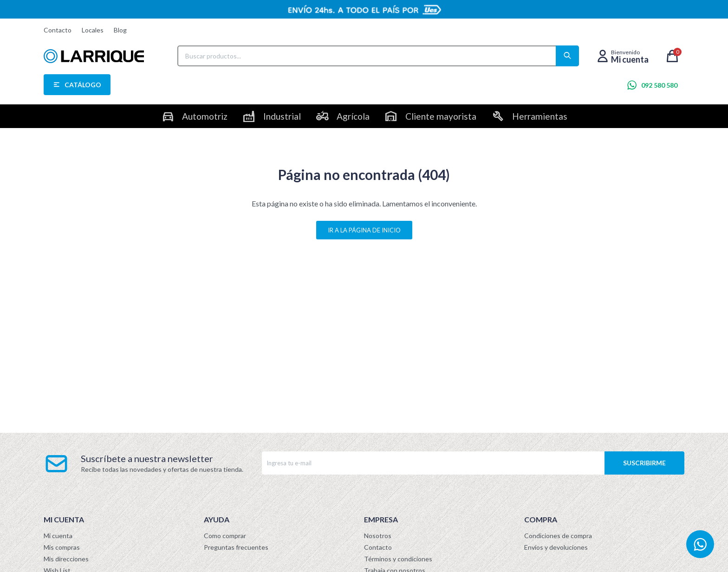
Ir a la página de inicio (364, 230)
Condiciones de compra (558, 536)
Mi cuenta (58, 536)
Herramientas (540, 116)
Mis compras (62, 547)
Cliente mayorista (441, 116)
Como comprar (225, 536)
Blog (120, 30)
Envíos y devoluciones (556, 547)
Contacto (58, 30)
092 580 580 (659, 85)
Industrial (282, 116)
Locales (93, 30)
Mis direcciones (66, 559)
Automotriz (205, 116)
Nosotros (378, 536)
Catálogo (83, 85)
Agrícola (353, 116)
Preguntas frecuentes (236, 547)
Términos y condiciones (398, 559)
